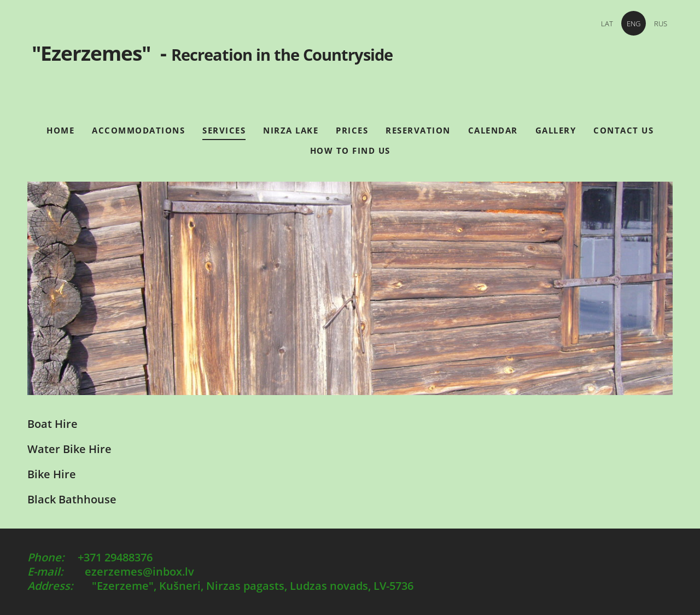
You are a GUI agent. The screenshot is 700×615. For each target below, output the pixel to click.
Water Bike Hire (69, 449)
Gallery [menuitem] (556, 130)
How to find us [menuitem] (350, 150)
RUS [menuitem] (661, 24)
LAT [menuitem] (607, 24)
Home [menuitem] (60, 130)
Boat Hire (52, 424)
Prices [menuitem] (352, 130)
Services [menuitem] (224, 130)
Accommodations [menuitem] (138, 130)
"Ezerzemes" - (350, 63)
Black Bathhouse (72, 499)
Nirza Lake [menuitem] (291, 130)
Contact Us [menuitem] (623, 130)
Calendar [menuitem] (493, 130)
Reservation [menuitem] (418, 130)
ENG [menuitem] (634, 24)
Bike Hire (52, 474)
